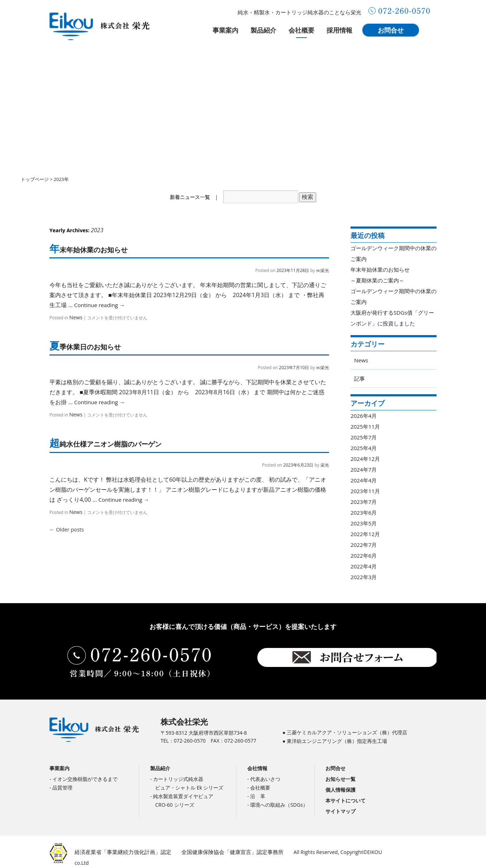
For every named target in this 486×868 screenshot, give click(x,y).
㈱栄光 (323, 271)
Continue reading (101, 306)
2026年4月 (364, 416)
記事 (360, 378)
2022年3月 (364, 577)
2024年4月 (364, 480)
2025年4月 (364, 448)
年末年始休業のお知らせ (94, 251)
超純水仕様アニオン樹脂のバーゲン (113, 446)
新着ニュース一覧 (190, 197)
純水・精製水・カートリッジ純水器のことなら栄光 (299, 12)
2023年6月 (364, 512)
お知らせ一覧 (340, 780)
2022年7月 (364, 545)
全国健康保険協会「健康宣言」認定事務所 (223, 853)
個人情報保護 (340, 791)
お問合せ (391, 30)
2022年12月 (366, 534)
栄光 (325, 468)
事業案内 (225, 30)
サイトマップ (340, 812)
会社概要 (301, 30)
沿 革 (258, 797)
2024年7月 (364, 469)
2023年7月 (364, 502)
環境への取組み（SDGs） (279, 806)
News (75, 318)
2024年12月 (366, 459)
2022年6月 (364, 555)
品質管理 (62, 789)
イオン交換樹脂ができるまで (85, 780)
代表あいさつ (265, 780)
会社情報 (257, 769)
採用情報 (339, 30)
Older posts (64, 532)
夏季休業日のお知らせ (90, 348)
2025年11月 (366, 426)
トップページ (35, 179)
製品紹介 (263, 30)
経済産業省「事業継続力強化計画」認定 (120, 853)
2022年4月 (364, 566)
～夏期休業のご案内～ (379, 280)
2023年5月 (364, 523)
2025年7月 (364, 437)
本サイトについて (346, 802)
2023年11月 (366, 491)
